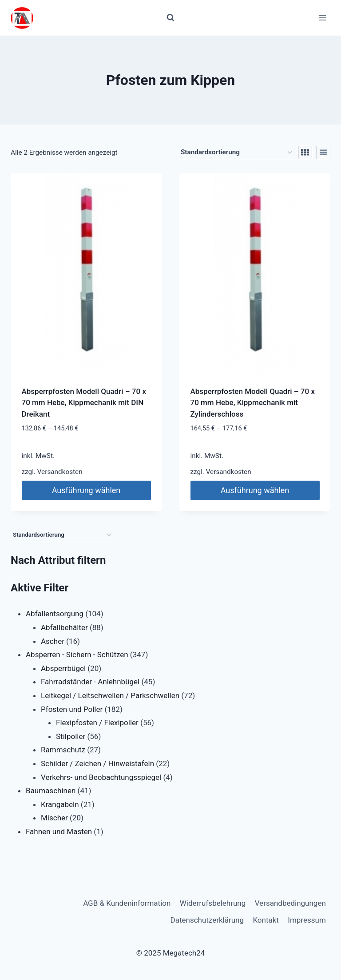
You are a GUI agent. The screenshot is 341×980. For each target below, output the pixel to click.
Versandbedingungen (290, 903)
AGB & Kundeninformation (127, 903)
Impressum (307, 920)
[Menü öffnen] (322, 18)
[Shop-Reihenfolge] (236, 153)
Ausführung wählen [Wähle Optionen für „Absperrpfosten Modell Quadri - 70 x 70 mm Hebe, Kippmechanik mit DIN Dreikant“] (86, 490)
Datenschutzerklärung (207, 920)
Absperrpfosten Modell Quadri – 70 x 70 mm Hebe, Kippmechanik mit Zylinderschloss (253, 403)
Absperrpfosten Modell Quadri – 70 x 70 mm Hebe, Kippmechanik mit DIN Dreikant (84, 403)
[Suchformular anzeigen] (170, 18)
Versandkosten (60, 472)
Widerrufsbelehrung (213, 903)
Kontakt (266, 920)
